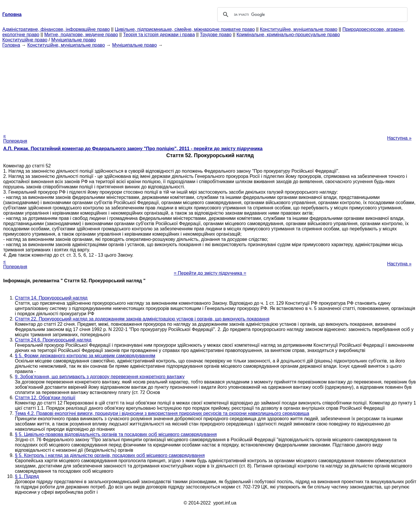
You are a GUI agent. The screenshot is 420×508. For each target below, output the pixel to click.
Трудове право (216, 35)
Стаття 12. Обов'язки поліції (45, 398)
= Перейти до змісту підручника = (210, 273)
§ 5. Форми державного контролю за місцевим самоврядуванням (85, 356)
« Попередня (15, 138)
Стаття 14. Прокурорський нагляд (51, 298)
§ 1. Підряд (27, 476)
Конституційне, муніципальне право (299, 29)
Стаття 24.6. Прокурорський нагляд (53, 340)
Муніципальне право (74, 40)
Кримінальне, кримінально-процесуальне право (288, 35)
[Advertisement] (210, 89)
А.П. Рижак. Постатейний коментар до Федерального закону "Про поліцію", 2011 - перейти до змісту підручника (133, 149)
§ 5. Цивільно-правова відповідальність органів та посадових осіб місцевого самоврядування (116, 434)
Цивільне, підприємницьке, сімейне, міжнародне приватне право (185, 29)
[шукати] (311, 15)
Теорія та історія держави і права (159, 35)
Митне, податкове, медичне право (81, 35)
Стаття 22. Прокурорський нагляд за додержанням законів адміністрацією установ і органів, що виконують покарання (142, 319)
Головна (11, 45)
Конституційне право (25, 40)
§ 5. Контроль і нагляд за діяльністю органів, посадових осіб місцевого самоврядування (110, 455)
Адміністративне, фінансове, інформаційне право (56, 29)
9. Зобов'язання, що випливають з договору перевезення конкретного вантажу (100, 377)
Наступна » (399, 138)
